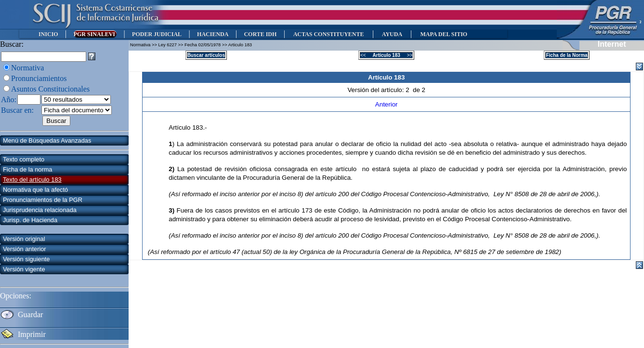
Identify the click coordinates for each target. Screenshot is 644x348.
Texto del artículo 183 (32, 180)
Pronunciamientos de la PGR (43, 200)
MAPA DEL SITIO (444, 34)
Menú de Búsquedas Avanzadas (47, 141)
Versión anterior (25, 249)
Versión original (24, 239)
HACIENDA (213, 34)
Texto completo (24, 159)
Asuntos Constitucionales (50, 89)
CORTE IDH (260, 34)
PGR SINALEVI (95, 34)
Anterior (387, 104)
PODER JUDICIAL (157, 34)
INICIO (48, 34)
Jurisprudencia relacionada (40, 210)
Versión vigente (24, 269)
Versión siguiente (26, 259)
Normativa (27, 68)
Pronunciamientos (39, 78)
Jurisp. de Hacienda (30, 220)
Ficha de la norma (27, 169)
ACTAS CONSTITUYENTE (329, 34)
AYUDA (392, 34)
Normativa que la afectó (35, 190)
